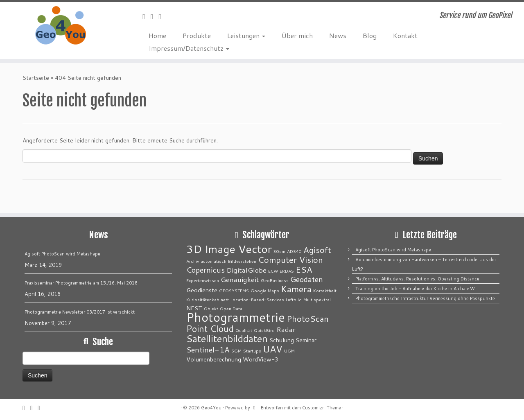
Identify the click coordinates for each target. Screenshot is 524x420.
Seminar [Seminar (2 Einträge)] (306, 340)
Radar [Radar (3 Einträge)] (286, 329)
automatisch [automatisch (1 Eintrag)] (213, 261)
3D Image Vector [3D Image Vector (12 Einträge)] (229, 249)
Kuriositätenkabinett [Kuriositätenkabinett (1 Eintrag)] (208, 299)
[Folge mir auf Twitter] (155, 16)
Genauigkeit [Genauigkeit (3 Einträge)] (240, 279)
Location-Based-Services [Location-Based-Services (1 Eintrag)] (257, 299)
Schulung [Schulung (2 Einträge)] (282, 340)
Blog (370, 35)
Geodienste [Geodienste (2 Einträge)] (202, 290)
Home (157, 35)
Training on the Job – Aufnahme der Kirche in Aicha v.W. (416, 289)
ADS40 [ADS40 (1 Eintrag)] (294, 251)
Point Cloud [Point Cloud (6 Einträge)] (210, 329)
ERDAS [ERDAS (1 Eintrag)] (287, 271)
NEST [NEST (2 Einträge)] (194, 308)
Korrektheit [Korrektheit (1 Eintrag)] (325, 290)
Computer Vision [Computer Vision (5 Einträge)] (290, 260)
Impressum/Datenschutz (189, 48)
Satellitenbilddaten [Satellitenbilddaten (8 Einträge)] (227, 339)
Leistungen (246, 35)
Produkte (197, 35)
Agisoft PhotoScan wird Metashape (62, 254)
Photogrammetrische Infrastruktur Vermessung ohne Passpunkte (425, 298)
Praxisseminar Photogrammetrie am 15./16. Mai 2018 (81, 283)
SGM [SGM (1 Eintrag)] (236, 351)
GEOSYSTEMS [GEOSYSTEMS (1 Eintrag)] (234, 290)
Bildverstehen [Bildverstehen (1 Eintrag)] (242, 261)
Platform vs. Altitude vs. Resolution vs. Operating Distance (417, 279)
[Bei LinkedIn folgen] (163, 16)
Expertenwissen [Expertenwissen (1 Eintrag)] (203, 280)
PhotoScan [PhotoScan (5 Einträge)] (308, 319)
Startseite (36, 78)
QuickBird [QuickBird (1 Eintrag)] (264, 330)
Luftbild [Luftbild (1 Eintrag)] (294, 299)
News (338, 35)
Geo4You (211, 408)
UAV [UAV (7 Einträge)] (273, 349)
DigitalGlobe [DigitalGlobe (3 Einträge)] (246, 270)
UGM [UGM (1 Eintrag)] (289, 351)
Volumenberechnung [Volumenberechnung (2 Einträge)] (214, 359)
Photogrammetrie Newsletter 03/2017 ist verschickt (80, 312)
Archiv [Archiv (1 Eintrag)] (193, 261)
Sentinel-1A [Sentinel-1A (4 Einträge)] (208, 350)
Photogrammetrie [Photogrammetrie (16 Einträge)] (236, 317)
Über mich (297, 35)
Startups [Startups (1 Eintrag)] (252, 351)
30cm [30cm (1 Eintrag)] (279, 251)
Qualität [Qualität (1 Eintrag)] (244, 330)
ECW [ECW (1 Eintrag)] (273, 271)
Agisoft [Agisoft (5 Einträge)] (317, 250)
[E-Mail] (147, 16)
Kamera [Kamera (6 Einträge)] (296, 289)
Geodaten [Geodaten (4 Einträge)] (307, 279)
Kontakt (405, 35)
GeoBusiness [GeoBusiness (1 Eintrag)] (275, 280)
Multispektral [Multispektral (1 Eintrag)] (317, 299)
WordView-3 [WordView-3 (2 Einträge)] (261, 359)
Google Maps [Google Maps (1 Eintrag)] (265, 290)
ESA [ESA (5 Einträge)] (304, 270)
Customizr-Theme (322, 408)
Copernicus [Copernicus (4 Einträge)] (206, 270)
